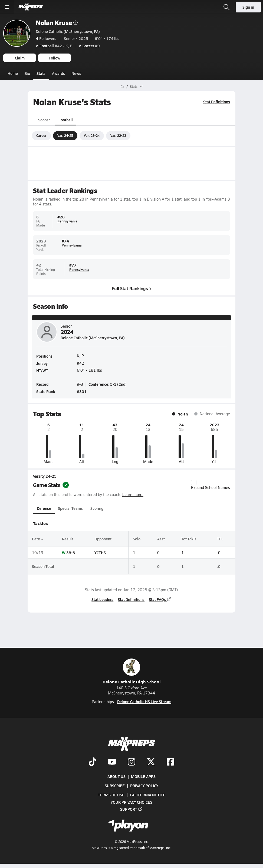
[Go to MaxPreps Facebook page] (170, 762)
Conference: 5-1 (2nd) (108, 384)
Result (68, 539)
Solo (137, 539)
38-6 (71, 553)
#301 (82, 391)
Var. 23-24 (92, 135)
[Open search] (226, 7)
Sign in (248, 7)
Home (13, 73)
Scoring (97, 508)
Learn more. (133, 494)
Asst (161, 539)
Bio (27, 73)
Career (41, 135)
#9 (89, 46)
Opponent (103, 539)
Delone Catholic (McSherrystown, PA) (68, 31)
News (76, 73)
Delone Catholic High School (132, 672)
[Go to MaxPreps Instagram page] (131, 762)
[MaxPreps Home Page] (122, 87)
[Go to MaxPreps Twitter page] (151, 762)
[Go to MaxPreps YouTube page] (112, 762)
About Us (116, 776)
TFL (220, 539)
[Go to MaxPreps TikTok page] (93, 762)
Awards (58, 73)
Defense (44, 508)
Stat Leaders (102, 599)
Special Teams (70, 508)
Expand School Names (211, 485)
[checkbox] (194, 482)
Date (38, 539)
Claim (20, 58)
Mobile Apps (143, 776)
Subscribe (115, 786)
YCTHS (100, 553)
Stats (41, 73)
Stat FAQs (160, 599)
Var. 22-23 (118, 135)
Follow (55, 58)
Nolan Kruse (57, 23)
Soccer (44, 119)
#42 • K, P (54, 46)
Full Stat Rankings (131, 288)
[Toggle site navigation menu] (7, 7)
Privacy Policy (144, 786)
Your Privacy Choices (131, 802)
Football (66, 119)
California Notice (148, 795)
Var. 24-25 (65, 135)
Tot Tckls (189, 539)
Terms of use (111, 795)
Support (131, 809)
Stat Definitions (217, 102)
